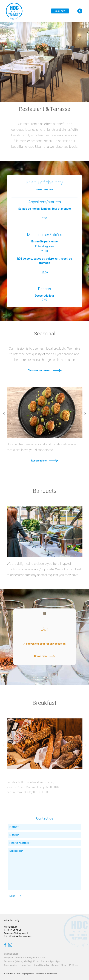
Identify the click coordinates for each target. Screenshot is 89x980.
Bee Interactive (52, 974)
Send (16, 896)
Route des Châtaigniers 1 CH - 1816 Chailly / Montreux (18, 935)
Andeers (31, 974)
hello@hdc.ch (11, 927)
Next (85, 411)
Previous (4, 411)
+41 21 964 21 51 (13, 930)
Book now (60, 11)
